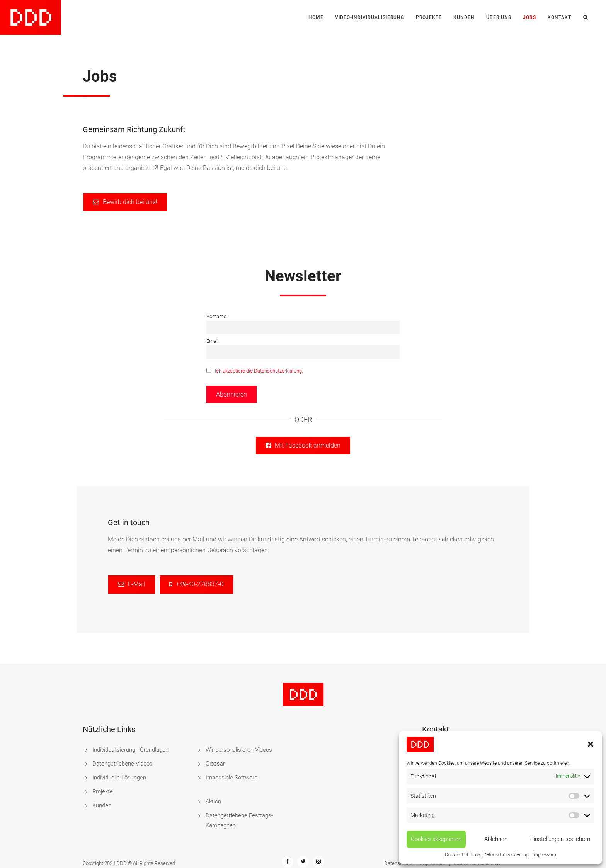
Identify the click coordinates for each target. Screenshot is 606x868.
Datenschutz (398, 843)
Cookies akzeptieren (436, 839)
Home (316, 17)
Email (213, 341)
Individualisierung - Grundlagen (130, 750)
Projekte (429, 17)
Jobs (529, 17)
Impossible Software (232, 778)
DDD (122, 843)
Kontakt (559, 17)
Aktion (213, 791)
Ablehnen (496, 839)
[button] (591, 744)
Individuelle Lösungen (119, 778)
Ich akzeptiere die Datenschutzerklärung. (259, 371)
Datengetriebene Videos (123, 764)
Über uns (499, 17)
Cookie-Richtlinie (462, 855)
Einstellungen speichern (560, 839)
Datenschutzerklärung (506, 855)
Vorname (216, 316)
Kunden (464, 17)
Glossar (215, 764)
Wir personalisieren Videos (239, 750)
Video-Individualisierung (370, 17)
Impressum (544, 855)
